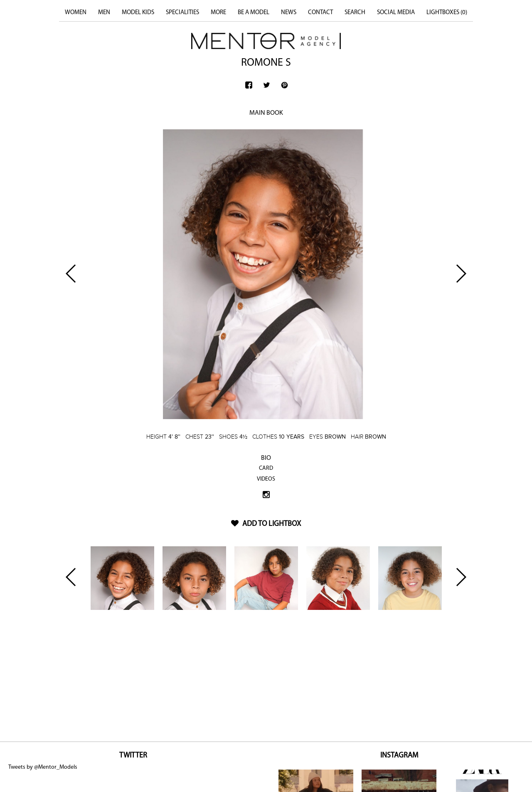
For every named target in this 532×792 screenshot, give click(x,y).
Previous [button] (71, 274)
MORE (218, 13)
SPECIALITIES (182, 13)
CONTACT (320, 13)
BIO (266, 458)
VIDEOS (266, 479)
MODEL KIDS (138, 13)
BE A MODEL (254, 13)
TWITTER (133, 756)
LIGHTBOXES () (447, 13)
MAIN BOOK (266, 113)
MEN (104, 13)
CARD (266, 468)
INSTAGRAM (399, 756)
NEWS (289, 13)
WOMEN (76, 13)
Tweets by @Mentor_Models (43, 767)
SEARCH (355, 13)
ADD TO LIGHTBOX (266, 524)
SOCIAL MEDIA (396, 13)
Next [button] (461, 274)
